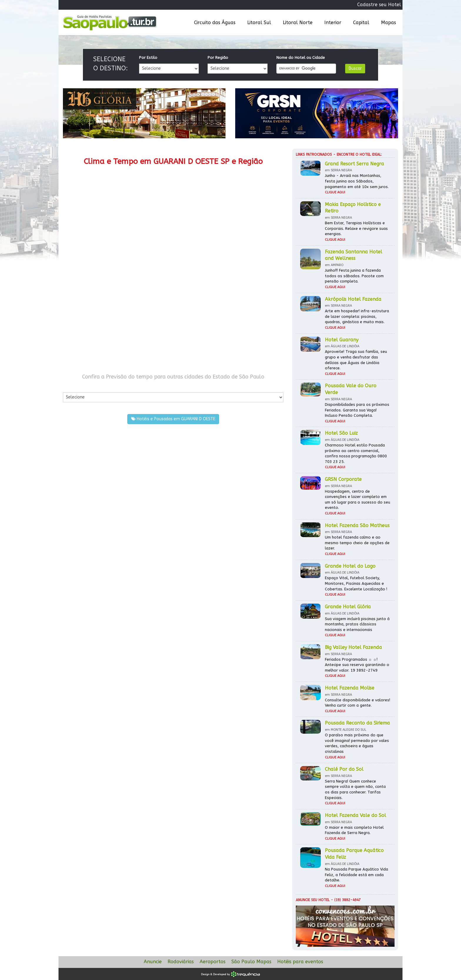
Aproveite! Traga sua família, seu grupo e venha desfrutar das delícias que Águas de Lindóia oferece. (356, 360)
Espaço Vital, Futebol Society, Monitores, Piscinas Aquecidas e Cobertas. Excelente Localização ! (356, 583)
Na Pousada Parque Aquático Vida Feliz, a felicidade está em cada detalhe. (356, 875)
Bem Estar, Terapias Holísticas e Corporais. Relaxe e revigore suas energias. (356, 228)
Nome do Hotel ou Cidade (301, 58)
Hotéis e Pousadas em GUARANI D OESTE (173, 419)
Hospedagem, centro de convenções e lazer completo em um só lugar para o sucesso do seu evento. (358, 500)
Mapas (389, 23)
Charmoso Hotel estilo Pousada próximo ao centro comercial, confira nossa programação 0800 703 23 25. (356, 453)
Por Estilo (148, 58)
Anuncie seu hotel (313, 900)
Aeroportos (213, 962)
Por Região (218, 58)
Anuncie (153, 962)
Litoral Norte (298, 23)
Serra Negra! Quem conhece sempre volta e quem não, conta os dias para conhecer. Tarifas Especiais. (355, 789)
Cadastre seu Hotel (379, 5)
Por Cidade (73, 386)
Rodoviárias (181, 962)
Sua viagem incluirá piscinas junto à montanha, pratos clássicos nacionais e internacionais (357, 624)
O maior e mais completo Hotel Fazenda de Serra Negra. (354, 830)
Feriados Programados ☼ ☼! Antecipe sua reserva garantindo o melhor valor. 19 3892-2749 (357, 665)
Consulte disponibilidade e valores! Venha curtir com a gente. (358, 703)
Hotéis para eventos (300, 962)
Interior (333, 23)
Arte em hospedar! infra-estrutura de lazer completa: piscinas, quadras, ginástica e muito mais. (357, 316)
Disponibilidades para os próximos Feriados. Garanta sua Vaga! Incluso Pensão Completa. (357, 410)
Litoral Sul (259, 23)
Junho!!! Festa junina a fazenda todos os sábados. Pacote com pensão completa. (354, 276)
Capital (361, 23)
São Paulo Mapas (251, 962)
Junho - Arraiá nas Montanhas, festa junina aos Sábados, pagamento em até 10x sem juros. (357, 181)
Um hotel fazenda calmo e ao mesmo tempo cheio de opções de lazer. (357, 543)
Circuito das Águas (215, 23)
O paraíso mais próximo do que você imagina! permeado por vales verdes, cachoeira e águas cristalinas (357, 743)
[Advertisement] (118, 317)
